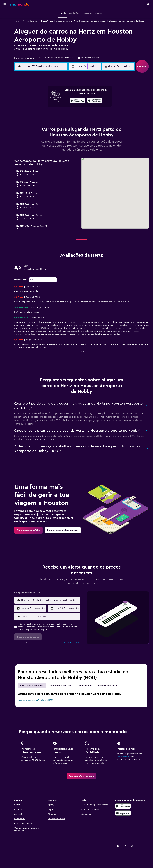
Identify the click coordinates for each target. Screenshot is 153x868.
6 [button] (51, 100)
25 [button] (37, 121)
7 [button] (58, 100)
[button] (5, 4)
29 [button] (65, 121)
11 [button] (37, 107)
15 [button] (65, 107)
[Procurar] (5, 19)
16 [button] (72, 107)
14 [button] (58, 107)
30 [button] (72, 121)
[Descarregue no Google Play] (123, 806)
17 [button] (30, 114)
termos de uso (53, 643)
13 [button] (51, 107)
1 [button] (65, 93)
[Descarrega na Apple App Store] (123, 813)
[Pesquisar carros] (5, 25)
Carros (17, 21)
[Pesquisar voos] (5, 13)
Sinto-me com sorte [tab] (107, 686)
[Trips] (5, 40)
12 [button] (44, 107)
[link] (28, 530)
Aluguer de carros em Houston (94, 21)
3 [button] (30, 100)
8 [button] (65, 100)
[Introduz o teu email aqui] (50, 616)
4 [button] (37, 100)
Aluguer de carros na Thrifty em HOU (36, 700)
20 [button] (51, 114)
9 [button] (72, 100)
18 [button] (37, 114)
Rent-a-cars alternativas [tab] (32, 686)
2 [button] (72, 93)
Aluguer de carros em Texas (67, 21)
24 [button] (30, 121)
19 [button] (44, 114)
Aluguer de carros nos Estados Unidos (38, 21)
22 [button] (65, 114)
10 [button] (30, 107)
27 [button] (51, 121)
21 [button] (58, 114)
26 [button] (44, 121)
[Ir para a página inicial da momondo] (20, 4)
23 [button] (72, 114)
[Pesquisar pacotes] (5, 31)
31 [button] (30, 128)
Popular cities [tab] (85, 686)
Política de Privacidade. (71, 643)
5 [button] (44, 100)
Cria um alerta (123, 757)
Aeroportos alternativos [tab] (61, 686)
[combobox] (27, 58)
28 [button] (58, 121)
